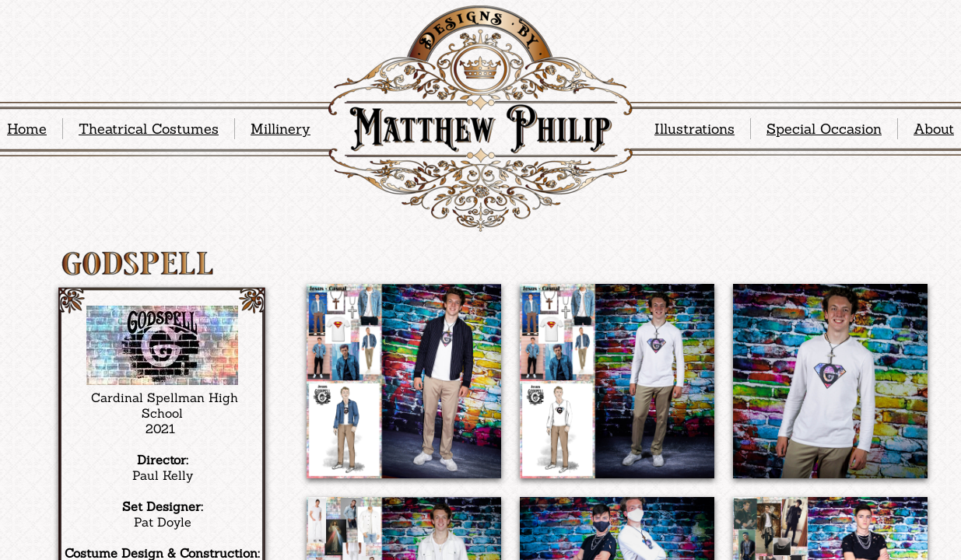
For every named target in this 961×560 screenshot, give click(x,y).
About (934, 129)
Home (27, 129)
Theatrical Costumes (149, 129)
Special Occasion (824, 129)
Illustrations (694, 129)
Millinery (281, 129)
